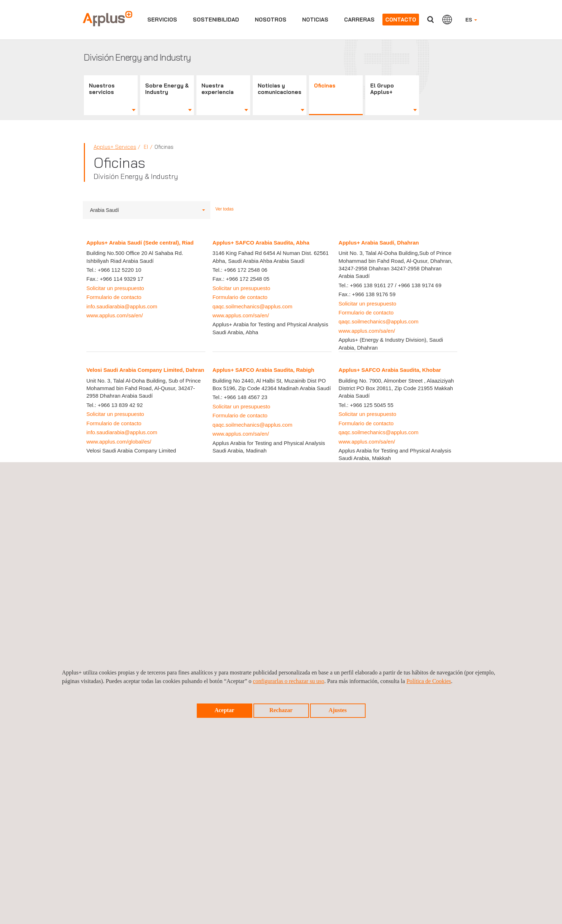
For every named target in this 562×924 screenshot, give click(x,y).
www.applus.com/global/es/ (119, 442)
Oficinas (325, 86)
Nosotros (271, 20)
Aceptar (224, 710)
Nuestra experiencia (218, 89)
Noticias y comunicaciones (280, 89)
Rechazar (281, 710)
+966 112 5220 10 (120, 270)
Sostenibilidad (216, 20)
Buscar (430, 20)
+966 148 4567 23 (245, 397)
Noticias (315, 20)
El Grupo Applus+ (382, 89)
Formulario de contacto (114, 297)
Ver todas (225, 209)
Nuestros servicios (102, 89)
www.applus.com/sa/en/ (115, 315)
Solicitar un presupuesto (115, 288)
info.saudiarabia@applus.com (122, 306)
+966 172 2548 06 (245, 270)
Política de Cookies (429, 681)
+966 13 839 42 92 (120, 405)
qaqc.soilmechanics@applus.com (253, 306)
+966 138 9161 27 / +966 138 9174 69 (396, 285)
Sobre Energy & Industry (167, 89)
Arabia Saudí (147, 210)
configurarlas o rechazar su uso (289, 681)
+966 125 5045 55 (372, 405)
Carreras (359, 20)
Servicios (162, 20)
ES (471, 20)
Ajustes (338, 710)
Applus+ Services (115, 147)
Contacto (401, 20)
